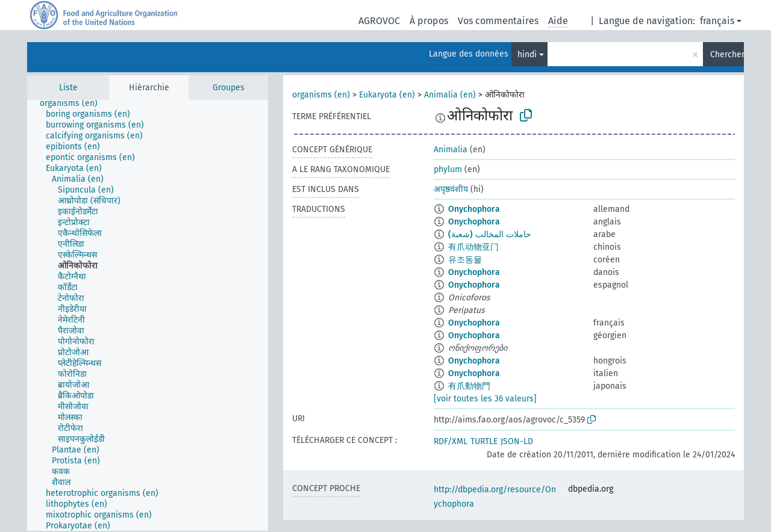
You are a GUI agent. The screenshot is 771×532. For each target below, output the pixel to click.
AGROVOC (379, 21)
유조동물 (465, 260)
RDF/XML (451, 441)
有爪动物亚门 (473, 247)
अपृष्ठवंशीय (451, 189)
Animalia (451, 150)
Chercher (727, 54)
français (717, 21)
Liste (68, 88)
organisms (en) (321, 95)
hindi (527, 54)
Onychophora (474, 209)
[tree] (148, 315)
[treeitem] (74, 104)
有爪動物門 (469, 386)
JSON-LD (517, 441)
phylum (448, 169)
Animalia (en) (450, 95)
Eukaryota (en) (387, 95)
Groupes (229, 88)
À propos (429, 21)
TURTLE (484, 441)
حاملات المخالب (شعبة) (490, 234)
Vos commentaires (498, 21)
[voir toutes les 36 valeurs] (485, 399)
